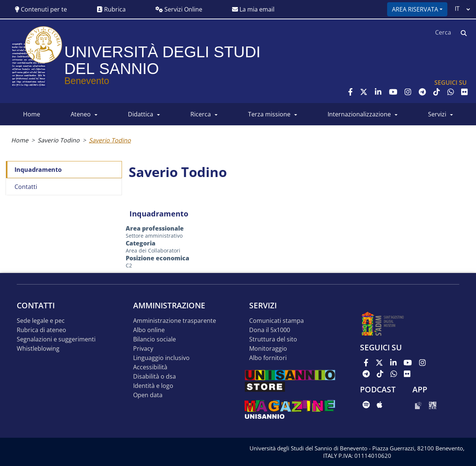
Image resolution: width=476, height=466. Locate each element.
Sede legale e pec (41, 321)
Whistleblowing (38, 349)
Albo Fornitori (268, 358)
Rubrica (111, 9)
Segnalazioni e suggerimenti (56, 339)
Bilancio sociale (155, 339)
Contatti (26, 187)
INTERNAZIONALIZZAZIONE (359, 114)
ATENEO (81, 114)
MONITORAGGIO (268, 349)
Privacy (143, 349)
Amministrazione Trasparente (175, 321)
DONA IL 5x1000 (270, 330)
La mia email (253, 9)
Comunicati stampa (276, 321)
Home (20, 140)
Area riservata (415, 9)
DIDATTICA (141, 114)
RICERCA (201, 114)
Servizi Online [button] (179, 9)
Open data (148, 395)
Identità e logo (153, 386)
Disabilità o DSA (155, 377)
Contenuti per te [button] (41, 9)
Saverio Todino (59, 140)
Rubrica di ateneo (41, 330)
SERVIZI (437, 114)
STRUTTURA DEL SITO (273, 339)
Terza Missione (269, 114)
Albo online (149, 330)
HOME (32, 114)
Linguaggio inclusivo (161, 358)
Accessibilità (150, 367)
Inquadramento (38, 170)
